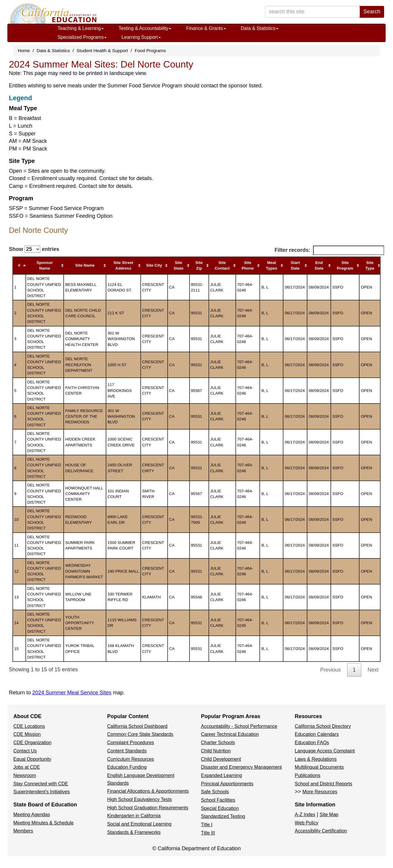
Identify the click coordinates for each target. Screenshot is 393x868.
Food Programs (150, 51)
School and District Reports (323, 784)
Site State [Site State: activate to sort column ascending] (178, 265)
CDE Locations (29, 726)
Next (373, 670)
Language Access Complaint (325, 751)
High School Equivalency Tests (140, 799)
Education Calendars (317, 734)
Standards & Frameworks (134, 832)
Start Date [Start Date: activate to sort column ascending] (295, 265)
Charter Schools (218, 743)
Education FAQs (312, 743)
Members (23, 831)
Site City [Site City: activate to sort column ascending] (154, 265)
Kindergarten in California (134, 816)
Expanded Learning (222, 775)
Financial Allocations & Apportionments (148, 791)
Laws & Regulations (316, 759)
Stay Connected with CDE (41, 784)
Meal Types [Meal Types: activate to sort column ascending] (272, 265)
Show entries (34, 249)
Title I (207, 825)
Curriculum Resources (131, 759)
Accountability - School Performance (239, 726)
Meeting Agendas (32, 815)
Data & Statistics (260, 28)
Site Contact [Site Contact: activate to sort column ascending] (222, 265)
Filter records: (329, 250)
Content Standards (127, 751)
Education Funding (127, 767)
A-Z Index (305, 815)
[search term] (312, 12)
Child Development (221, 759)
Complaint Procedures (131, 743)
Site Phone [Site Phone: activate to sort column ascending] (248, 265)
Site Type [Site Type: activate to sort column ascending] (370, 265)
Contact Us (25, 751)
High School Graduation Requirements (148, 808)
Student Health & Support (102, 51)
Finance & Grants (206, 28)
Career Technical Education (230, 734)
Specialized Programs (82, 37)
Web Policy (307, 823)
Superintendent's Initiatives (42, 792)
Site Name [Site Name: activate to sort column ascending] (85, 265)
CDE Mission (27, 734)
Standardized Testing (223, 816)
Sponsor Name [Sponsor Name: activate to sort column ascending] (45, 265)
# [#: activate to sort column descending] (19, 265)
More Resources (320, 792)
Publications (307, 775)
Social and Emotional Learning (139, 824)
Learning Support (141, 37)
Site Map (329, 815)
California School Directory (323, 726)
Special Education (220, 808)
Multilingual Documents (319, 767)
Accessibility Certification (321, 831)
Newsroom (25, 775)
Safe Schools (215, 792)
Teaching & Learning (81, 28)
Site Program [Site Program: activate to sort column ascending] (345, 265)
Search (372, 12)
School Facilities (218, 800)
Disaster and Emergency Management (242, 767)
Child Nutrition (216, 751)
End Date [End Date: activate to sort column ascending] (319, 265)
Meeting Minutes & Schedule (44, 823)
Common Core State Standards (140, 734)
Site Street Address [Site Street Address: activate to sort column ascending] (123, 265)
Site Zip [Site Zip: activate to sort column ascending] (199, 265)
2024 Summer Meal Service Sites (72, 693)
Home (24, 51)
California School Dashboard (137, 726)
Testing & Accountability (145, 28)
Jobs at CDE (27, 767)
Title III (208, 833)
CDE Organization (32, 743)
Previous (331, 670)
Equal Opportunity (32, 759)
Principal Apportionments (227, 784)
